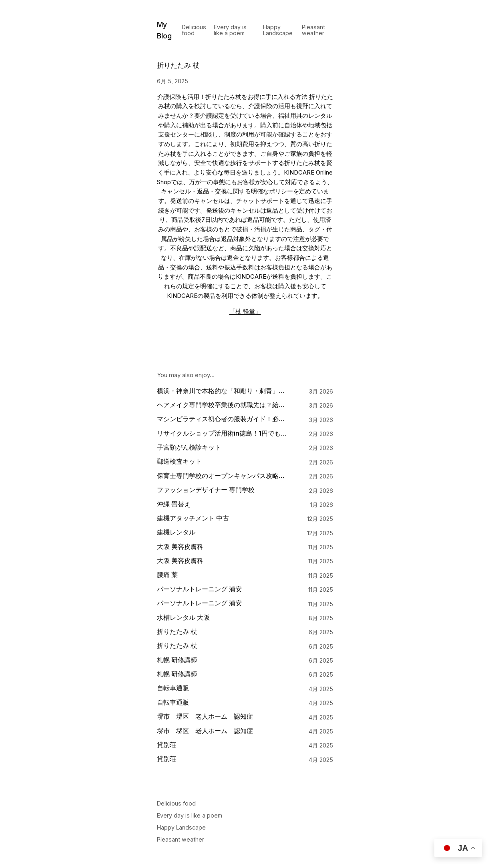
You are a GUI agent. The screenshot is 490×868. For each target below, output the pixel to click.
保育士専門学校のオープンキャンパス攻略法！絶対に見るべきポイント (223, 476)
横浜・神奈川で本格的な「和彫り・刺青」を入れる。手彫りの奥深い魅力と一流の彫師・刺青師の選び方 (223, 391)
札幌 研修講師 (177, 660)
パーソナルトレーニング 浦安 (199, 589)
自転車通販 (173, 688)
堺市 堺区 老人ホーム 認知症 (205, 716)
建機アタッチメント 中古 (193, 518)
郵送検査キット (179, 461)
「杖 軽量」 (245, 311)
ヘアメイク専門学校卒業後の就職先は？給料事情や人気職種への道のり (223, 405)
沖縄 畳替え (174, 504)
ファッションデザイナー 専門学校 (206, 490)
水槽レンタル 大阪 (183, 618)
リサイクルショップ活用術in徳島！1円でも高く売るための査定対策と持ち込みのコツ (223, 433)
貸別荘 (167, 745)
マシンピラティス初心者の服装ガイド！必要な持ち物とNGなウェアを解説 (223, 419)
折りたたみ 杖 (177, 632)
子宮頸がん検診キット (189, 447)
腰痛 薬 (167, 575)
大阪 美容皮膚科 (180, 547)
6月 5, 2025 (173, 81)
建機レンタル (176, 532)
